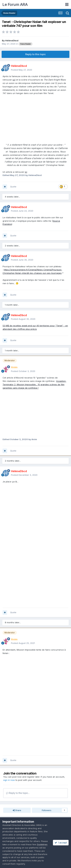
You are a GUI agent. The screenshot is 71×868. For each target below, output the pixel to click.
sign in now (9, 780)
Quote (13, 187)
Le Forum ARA (15, 4)
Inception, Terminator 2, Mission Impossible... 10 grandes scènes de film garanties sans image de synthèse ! (34, 384)
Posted (22, 70)
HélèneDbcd (12, 40)
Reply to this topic (35, 54)
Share (17, 810)
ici (14, 80)
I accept (61, 843)
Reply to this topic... (18, 793)
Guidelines (42, 844)
